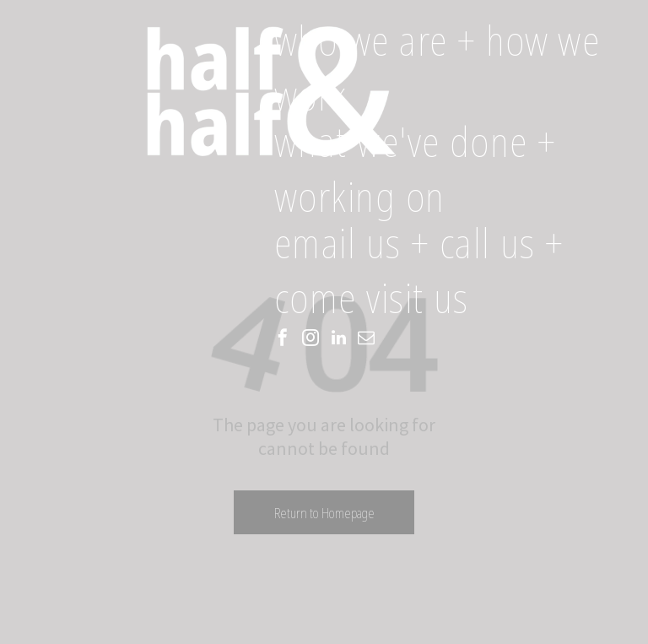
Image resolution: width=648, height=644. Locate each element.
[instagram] (310, 340)
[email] (366, 340)
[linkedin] (338, 340)
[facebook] (283, 340)
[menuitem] (457, 72)
